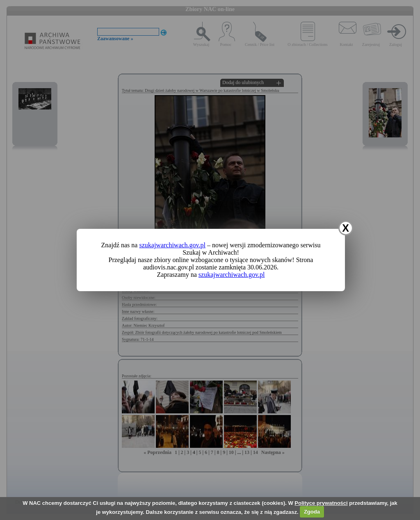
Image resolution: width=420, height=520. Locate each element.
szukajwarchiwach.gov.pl (172, 245)
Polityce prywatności (321, 503)
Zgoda (312, 512)
